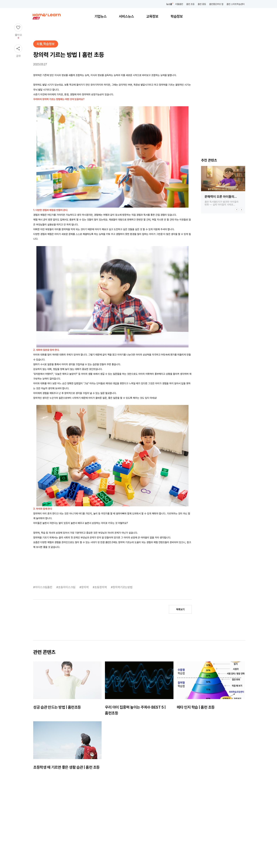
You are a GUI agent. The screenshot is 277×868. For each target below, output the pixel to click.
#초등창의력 (100, 587)
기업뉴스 (101, 16)
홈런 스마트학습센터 (235, 4)
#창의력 (84, 587)
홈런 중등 (202, 4)
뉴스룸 (169, 4)
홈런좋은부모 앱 (216, 4)
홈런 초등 (190, 4)
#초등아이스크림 (66, 587)
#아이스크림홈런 (43, 587)
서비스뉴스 (126, 16)
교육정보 (152, 16)
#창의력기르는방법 (122, 587)
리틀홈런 (179, 4)
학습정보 (177, 16)
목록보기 (180, 609)
